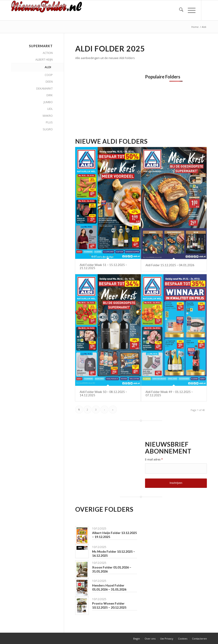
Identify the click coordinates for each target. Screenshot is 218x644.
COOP (49, 75)
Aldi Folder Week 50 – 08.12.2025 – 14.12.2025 (103, 393)
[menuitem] (179, 10)
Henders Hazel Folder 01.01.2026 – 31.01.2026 (109, 587)
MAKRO (48, 116)
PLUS (49, 122)
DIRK (50, 95)
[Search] (179, 10)
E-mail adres (154, 459)
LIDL (50, 109)
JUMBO (48, 102)
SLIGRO (48, 129)
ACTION (48, 53)
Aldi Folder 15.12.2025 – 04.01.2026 (170, 265)
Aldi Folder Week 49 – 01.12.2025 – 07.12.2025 (169, 393)
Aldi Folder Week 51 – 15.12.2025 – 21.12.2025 (103, 266)
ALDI (48, 67)
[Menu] (189, 10)
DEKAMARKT (44, 88)
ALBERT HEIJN (44, 59)
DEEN (49, 82)
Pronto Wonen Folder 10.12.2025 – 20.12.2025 (109, 605)
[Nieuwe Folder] (48, 10)
